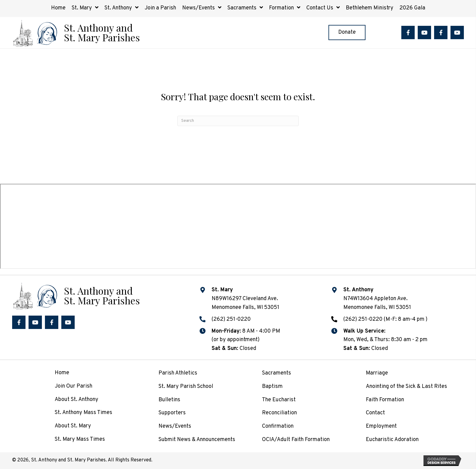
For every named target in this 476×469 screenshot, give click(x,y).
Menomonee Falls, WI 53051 (377, 308)
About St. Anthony (76, 400)
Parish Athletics (178, 373)
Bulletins (169, 400)
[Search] (238, 121)
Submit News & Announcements (197, 440)
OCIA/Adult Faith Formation (296, 440)
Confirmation (278, 426)
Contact (375, 413)
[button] (408, 33)
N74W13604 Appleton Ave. (376, 299)
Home (62, 373)
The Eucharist (279, 400)
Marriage (377, 373)
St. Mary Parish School (186, 387)
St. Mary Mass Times (80, 439)
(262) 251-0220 (231, 319)
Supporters (172, 413)
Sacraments (277, 373)
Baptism (272, 387)
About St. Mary (73, 426)
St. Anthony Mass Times (83, 413)
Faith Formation (385, 400)
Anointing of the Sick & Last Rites (406, 387)
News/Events (175, 426)
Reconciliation (279, 413)
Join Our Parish (73, 386)
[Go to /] (76, 33)
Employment (381, 426)
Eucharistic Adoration (392, 440)
